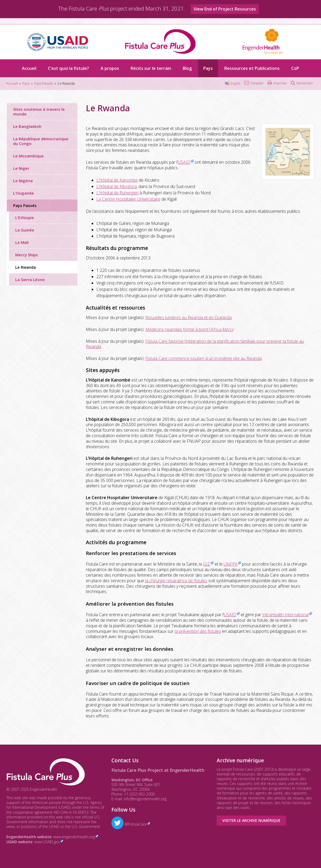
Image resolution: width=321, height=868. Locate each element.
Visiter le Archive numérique (251, 820)
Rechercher (305, 83)
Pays (208, 68)
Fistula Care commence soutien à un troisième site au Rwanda (204, 358)
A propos (110, 68)
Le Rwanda (26, 267)
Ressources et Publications (252, 68)
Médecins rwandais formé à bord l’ (189, 329)
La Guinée (25, 230)
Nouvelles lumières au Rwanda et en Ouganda (189, 317)
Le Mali (22, 242)
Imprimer (280, 83)
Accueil (29, 68)
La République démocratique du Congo (41, 141)
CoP (295, 68)
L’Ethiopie (25, 218)
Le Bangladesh (27, 126)
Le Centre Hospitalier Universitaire (128, 199)
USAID (184, 162)
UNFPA (231, 564)
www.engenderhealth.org (74, 837)
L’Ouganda (23, 193)
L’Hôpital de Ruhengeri (117, 193)
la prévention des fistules (198, 631)
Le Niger (21, 168)
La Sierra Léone (30, 279)
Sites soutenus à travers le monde (39, 112)
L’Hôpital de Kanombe (117, 180)
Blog (187, 68)
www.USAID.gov (47, 842)
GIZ (207, 564)
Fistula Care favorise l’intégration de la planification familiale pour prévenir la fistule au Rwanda (195, 344)
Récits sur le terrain (151, 68)
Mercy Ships (27, 255)
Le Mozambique (28, 156)
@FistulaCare (129, 824)
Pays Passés (25, 205)
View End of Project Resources (225, 9)
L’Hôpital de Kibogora (117, 186)
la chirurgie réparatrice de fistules (176, 581)
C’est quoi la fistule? (68, 68)
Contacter (257, 83)
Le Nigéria (23, 181)
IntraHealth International (285, 615)
